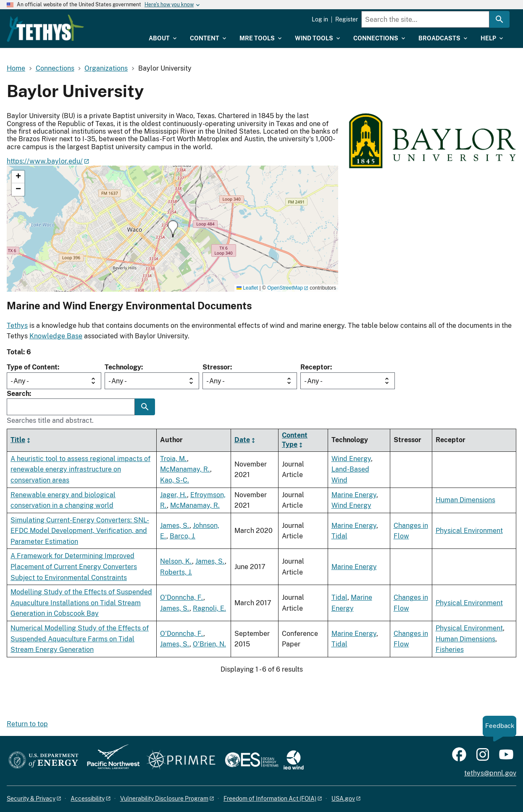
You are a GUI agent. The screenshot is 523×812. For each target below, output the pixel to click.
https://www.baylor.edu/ (45, 161)
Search (18, 394)
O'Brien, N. (209, 644)
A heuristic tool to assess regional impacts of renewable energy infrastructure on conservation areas (80, 469)
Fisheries (450, 650)
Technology (123, 367)
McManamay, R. (185, 469)
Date (242, 440)
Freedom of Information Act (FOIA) (270, 799)
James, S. (175, 526)
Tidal (339, 536)
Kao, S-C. (175, 480)
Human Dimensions (465, 500)
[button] (173, 229)
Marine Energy (354, 495)
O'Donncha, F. (182, 597)
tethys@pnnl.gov (490, 773)
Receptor (315, 367)
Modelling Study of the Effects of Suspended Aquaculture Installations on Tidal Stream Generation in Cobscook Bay (81, 603)
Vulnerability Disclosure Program (164, 799)
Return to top (27, 724)
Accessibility (88, 799)
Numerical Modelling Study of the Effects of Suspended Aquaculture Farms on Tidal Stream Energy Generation (80, 639)
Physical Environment (469, 531)
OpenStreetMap (285, 288)
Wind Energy (351, 459)
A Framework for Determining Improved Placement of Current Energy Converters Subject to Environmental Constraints (74, 567)
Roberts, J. (176, 572)
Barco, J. (183, 536)
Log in (320, 19)
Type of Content (32, 367)
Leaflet (247, 288)
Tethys (17, 326)
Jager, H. (173, 495)
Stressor (216, 367)
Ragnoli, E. (209, 608)
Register (347, 19)
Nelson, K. (176, 561)
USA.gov (343, 799)
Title (18, 440)
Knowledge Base (56, 336)
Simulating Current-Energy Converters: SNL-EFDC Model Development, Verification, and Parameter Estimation (80, 531)
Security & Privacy (31, 799)
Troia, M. (173, 459)
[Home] (91, 22)
